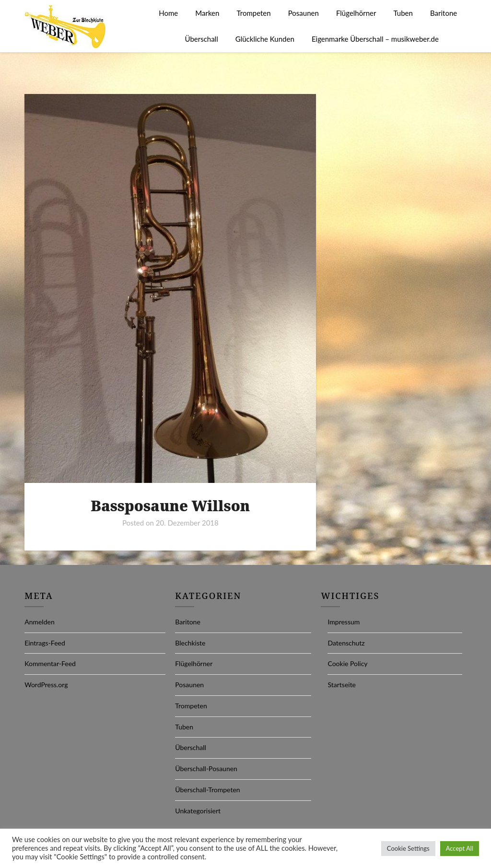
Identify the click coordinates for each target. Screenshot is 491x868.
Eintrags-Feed (45, 643)
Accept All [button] (460, 848)
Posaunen (304, 13)
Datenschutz (346, 643)
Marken (207, 13)
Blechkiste (190, 643)
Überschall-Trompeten (207, 790)
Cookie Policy (347, 663)
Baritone (444, 13)
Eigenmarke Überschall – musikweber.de (375, 39)
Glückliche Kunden (265, 39)
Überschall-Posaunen (206, 768)
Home (168, 13)
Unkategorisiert (198, 811)
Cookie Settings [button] (408, 848)
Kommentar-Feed (50, 663)
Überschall (202, 39)
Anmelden (40, 622)
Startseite (342, 685)
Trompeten (254, 13)
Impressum (344, 622)
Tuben (403, 13)
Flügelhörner (356, 13)
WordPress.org (46, 685)
